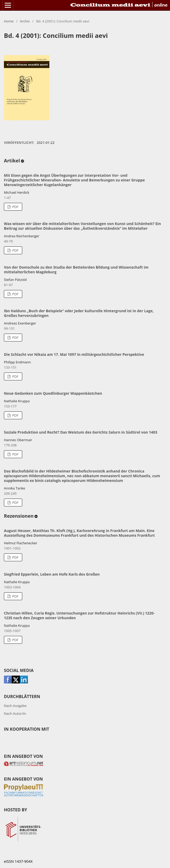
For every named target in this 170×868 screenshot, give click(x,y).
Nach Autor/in (15, 713)
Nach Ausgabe (15, 706)
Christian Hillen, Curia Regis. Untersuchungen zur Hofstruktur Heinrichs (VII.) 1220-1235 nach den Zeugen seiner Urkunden (79, 615)
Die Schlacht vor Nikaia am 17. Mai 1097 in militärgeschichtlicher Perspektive (74, 354)
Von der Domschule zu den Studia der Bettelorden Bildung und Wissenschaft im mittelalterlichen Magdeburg (76, 270)
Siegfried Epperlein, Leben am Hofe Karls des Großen (52, 574)
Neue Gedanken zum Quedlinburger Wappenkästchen (53, 393)
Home (9, 21)
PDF (15, 207)
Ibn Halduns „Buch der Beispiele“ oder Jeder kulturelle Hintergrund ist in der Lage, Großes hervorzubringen (79, 313)
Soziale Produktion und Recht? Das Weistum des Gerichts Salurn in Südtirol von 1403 (81, 432)
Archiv (25, 21)
